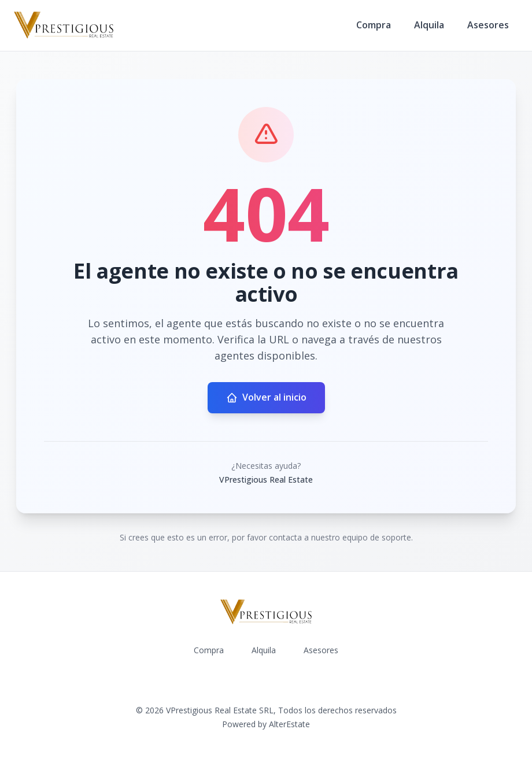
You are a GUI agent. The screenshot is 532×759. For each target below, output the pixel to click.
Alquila (429, 25)
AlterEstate (289, 724)
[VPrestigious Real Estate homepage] (64, 25)
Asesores (488, 25)
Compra (374, 25)
